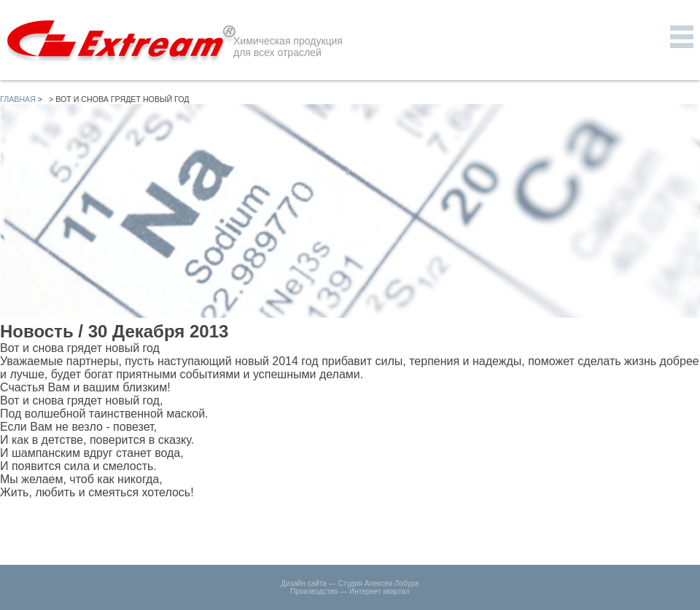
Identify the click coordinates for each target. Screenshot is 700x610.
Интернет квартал (380, 591)
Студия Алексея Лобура (378, 583)
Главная (18, 99)
